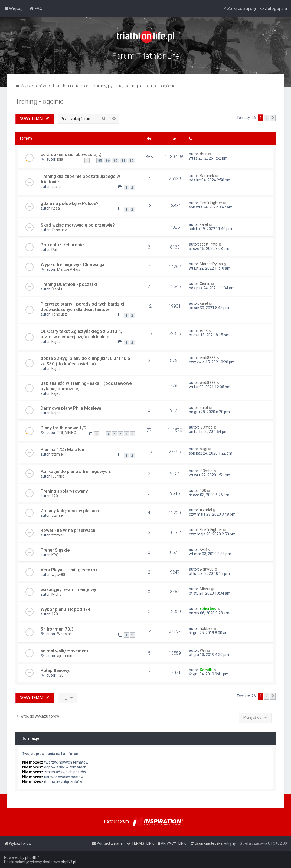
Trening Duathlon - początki (69, 284)
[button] (273, 118)
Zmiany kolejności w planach (70, 511)
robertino (208, 609)
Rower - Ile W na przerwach (68, 530)
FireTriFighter (211, 203)
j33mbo (206, 427)
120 (55, 496)
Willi (203, 650)
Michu (57, 594)
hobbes (206, 628)
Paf (55, 250)
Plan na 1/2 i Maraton (62, 449)
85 (100, 160)
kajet (204, 224)
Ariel (204, 331)
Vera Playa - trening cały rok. (70, 570)
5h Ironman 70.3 (57, 629)
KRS (55, 555)
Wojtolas (64, 634)
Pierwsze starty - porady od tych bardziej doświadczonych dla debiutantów (82, 307)
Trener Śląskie (55, 550)
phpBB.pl (68, 862)
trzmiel (58, 454)
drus (204, 154)
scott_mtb (209, 244)
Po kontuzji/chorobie (62, 245)
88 (123, 160)
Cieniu (57, 289)
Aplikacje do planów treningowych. (76, 471)
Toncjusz (59, 230)
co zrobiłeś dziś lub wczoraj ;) (71, 154)
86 (108, 160)
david (56, 187)
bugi (203, 449)
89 (131, 160)
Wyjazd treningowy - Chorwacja (72, 264)
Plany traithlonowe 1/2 (64, 428)
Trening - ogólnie (39, 102)
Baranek (207, 176)
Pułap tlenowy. (55, 670)
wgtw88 (58, 575)
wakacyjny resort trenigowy (68, 589)
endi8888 (208, 358)
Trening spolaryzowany (64, 491)
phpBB (31, 857)
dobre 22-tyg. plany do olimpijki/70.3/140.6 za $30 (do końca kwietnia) (85, 361)
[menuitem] (36, 8)
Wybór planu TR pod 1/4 (66, 609)
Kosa (56, 208)
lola (60, 159)
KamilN (206, 670)
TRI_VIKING (67, 433)
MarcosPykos (69, 269)
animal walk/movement (64, 651)
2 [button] (267, 118)
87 (116, 160)
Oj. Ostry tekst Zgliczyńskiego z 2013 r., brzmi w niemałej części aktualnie (81, 334)
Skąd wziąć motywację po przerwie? (78, 225)
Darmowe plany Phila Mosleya (71, 408)
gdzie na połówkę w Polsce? (70, 203)
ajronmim (65, 656)
